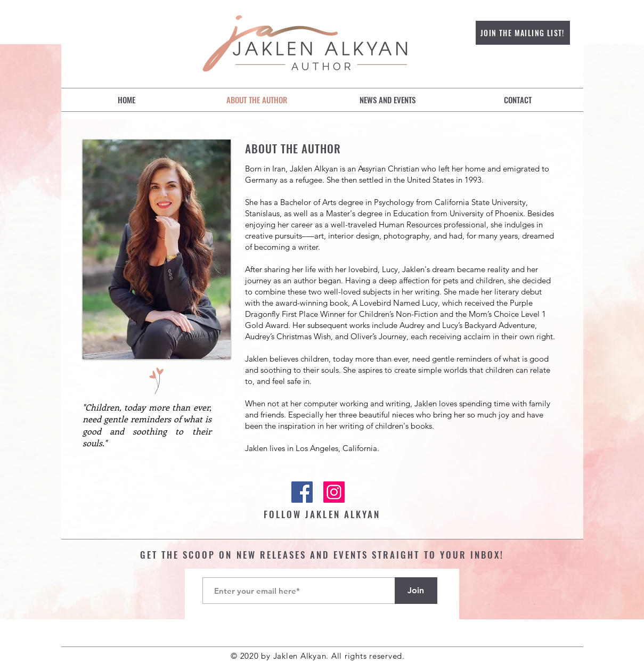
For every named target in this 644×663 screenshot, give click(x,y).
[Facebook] (302, 492)
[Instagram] (334, 492)
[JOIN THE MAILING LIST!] (523, 33)
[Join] (416, 591)
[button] (388, 100)
